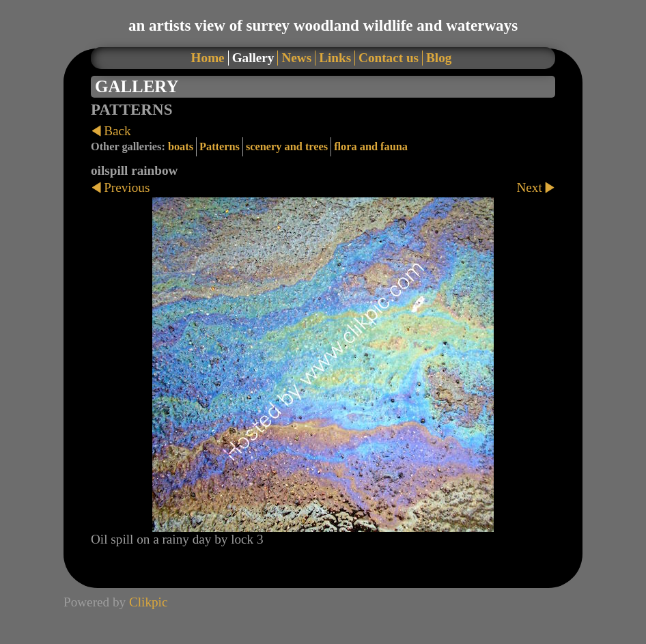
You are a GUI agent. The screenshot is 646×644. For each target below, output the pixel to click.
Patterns (220, 146)
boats (181, 146)
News (296, 58)
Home (208, 58)
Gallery (253, 58)
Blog (439, 58)
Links (335, 58)
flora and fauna (371, 146)
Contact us (389, 58)
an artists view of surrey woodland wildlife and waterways (323, 25)
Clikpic (149, 602)
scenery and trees (287, 146)
